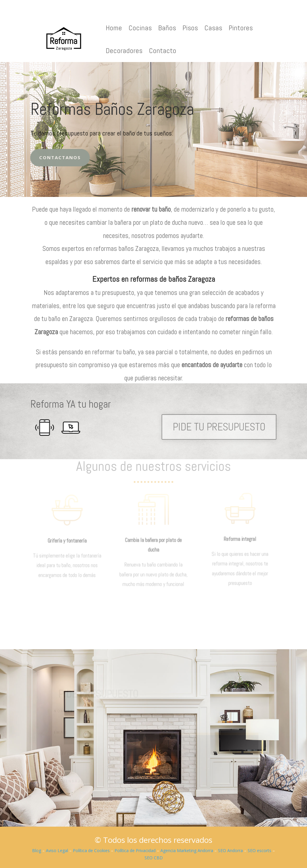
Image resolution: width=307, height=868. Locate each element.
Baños (167, 28)
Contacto (163, 51)
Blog (37, 850)
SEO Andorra (230, 850)
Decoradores (124, 51)
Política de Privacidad (135, 850)
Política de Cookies (91, 850)
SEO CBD (154, 858)
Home (114, 28)
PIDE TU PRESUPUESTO (219, 427)
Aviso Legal (57, 850)
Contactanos (50, 157)
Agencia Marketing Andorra (187, 850)
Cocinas (140, 28)
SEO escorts (259, 850)
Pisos (190, 28)
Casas (213, 28)
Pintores (241, 28)
